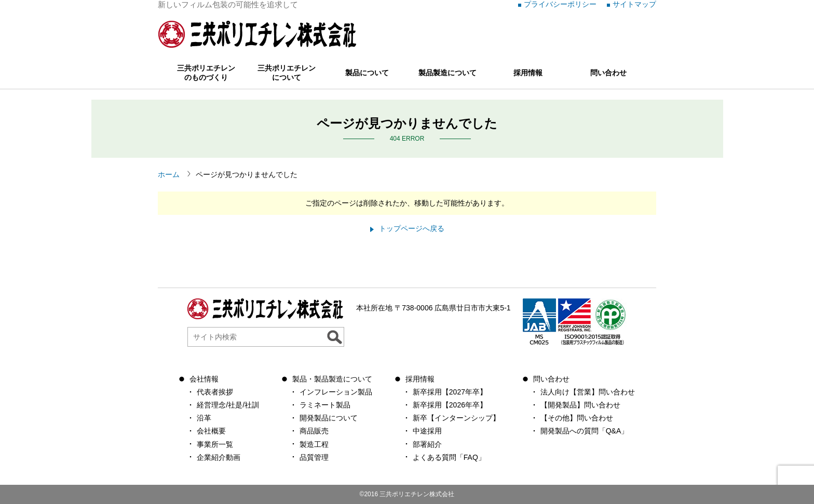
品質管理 (314, 457)
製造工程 (314, 444)
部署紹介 (427, 444)
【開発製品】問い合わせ (580, 405)
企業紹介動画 (219, 457)
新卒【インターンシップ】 (456, 418)
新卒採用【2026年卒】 (450, 405)
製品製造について (447, 73)
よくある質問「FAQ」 (449, 457)
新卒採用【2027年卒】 (450, 392)
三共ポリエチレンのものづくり (206, 73)
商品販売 (314, 431)
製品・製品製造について (332, 379)
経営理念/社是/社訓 (228, 405)
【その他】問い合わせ (577, 418)
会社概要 (211, 431)
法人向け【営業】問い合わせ (588, 392)
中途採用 (427, 431)
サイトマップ (634, 4)
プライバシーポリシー (560, 4)
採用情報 (528, 73)
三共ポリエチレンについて (287, 73)
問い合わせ (608, 73)
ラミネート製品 (325, 405)
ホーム (169, 174)
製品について (367, 73)
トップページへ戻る (412, 228)
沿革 (204, 418)
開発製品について (329, 418)
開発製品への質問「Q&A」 (585, 431)
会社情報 (204, 379)
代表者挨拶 (215, 392)
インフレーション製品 (336, 392)
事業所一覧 (215, 444)
